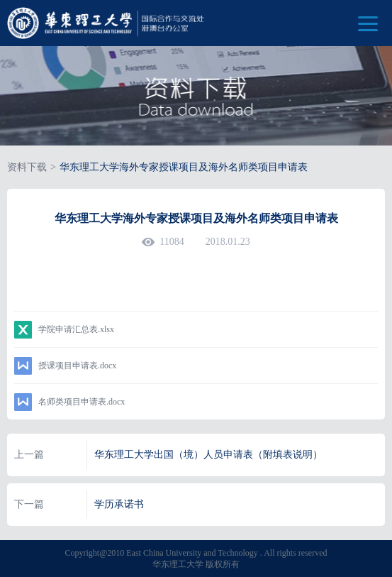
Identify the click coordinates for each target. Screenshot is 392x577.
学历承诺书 (119, 504)
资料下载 (27, 167)
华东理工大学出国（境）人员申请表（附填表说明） (208, 455)
